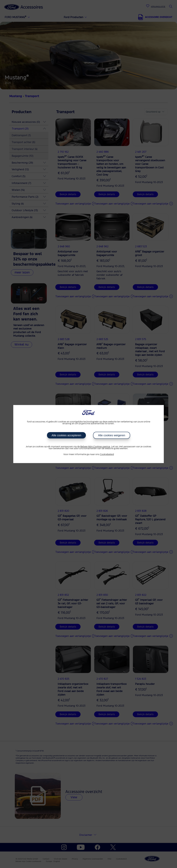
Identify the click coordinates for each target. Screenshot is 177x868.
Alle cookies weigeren (112, 435)
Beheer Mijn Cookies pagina (95, 447)
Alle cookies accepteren (66, 435)
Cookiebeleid (107, 454)
